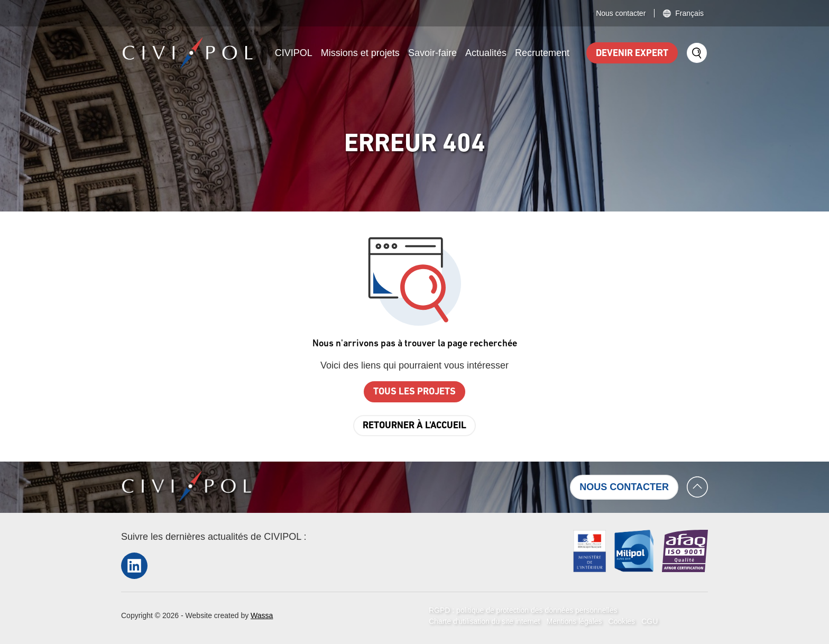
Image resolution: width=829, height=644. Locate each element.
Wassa (262, 615)
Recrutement (542, 53)
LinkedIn (134, 565)
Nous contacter (621, 13)
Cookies (622, 621)
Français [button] (689, 13)
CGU (650, 621)
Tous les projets (414, 392)
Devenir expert (632, 54)
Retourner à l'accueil (414, 426)
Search (697, 53)
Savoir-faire (432, 53)
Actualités (486, 53)
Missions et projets (360, 53)
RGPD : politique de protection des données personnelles (523, 610)
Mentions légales (574, 621)
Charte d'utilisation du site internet (484, 621)
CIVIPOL (294, 53)
